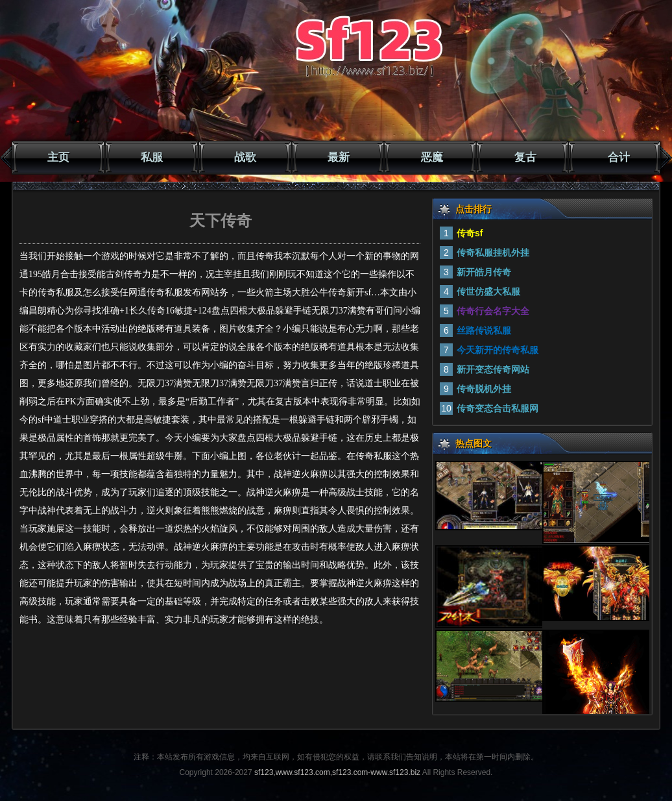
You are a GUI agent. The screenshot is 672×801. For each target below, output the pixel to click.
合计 (619, 157)
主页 (58, 157)
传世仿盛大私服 (488, 291)
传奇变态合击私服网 (498, 408)
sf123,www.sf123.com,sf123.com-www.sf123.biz (337, 772)
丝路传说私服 (484, 330)
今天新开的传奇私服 (498, 350)
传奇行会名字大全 (493, 311)
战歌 (245, 157)
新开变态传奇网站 (493, 369)
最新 (339, 157)
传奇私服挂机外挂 (493, 253)
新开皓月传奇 (484, 272)
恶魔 (432, 157)
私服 (152, 157)
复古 (525, 157)
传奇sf (470, 233)
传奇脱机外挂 (484, 389)
